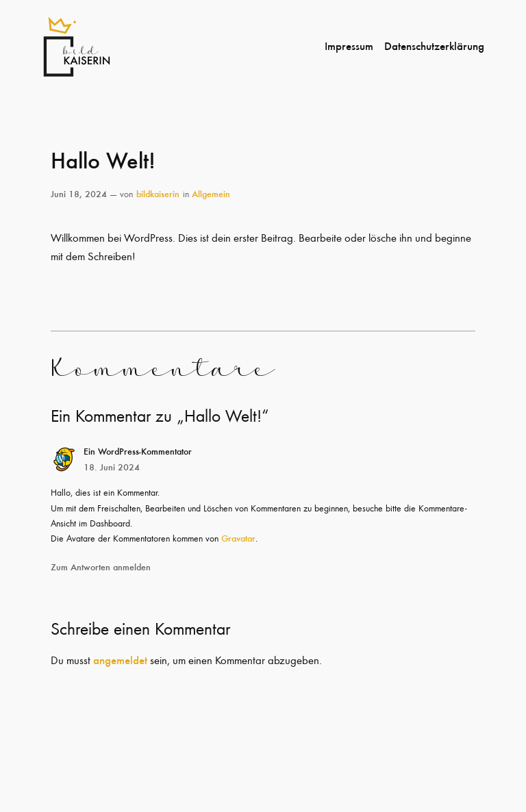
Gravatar (238, 538)
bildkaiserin (158, 193)
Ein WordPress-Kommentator (138, 451)
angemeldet (120, 660)
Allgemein (211, 193)
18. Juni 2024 (112, 467)
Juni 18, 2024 (79, 193)
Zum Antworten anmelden (101, 567)
